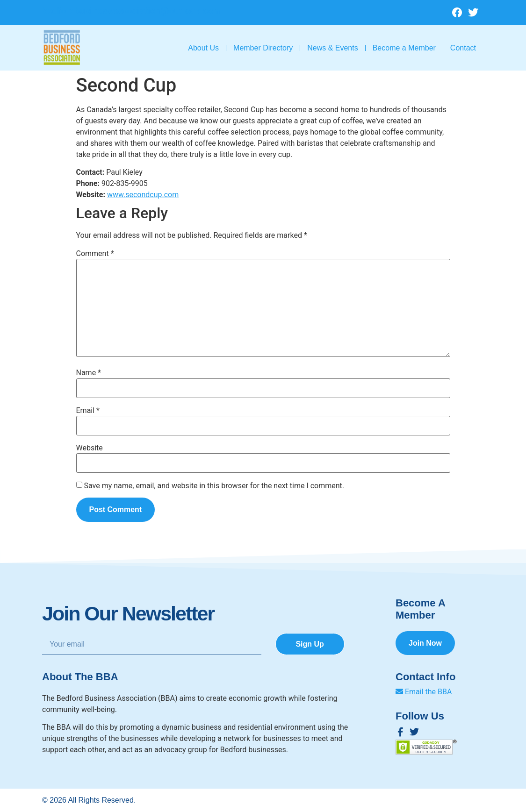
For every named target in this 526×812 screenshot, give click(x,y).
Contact (463, 48)
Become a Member (404, 48)
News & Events (332, 48)
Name (89, 373)
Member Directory (263, 48)
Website (90, 448)
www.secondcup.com (143, 195)
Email (88, 411)
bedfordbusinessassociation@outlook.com (132, 11)
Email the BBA (424, 692)
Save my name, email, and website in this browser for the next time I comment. (214, 486)
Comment (95, 254)
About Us (203, 48)
